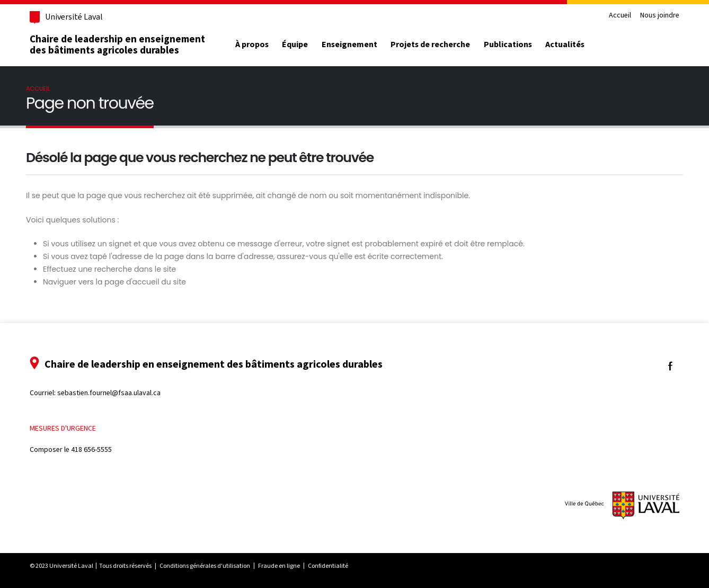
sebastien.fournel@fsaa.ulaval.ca (109, 393)
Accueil (620, 16)
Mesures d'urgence (63, 428)
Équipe (295, 44)
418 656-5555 (91, 449)
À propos (252, 44)
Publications (508, 44)
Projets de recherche (430, 44)
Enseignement (349, 44)
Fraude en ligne (279, 566)
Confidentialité (328, 566)
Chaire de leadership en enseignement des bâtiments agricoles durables (117, 44)
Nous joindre (660, 16)
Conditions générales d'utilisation (205, 566)
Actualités (565, 44)
